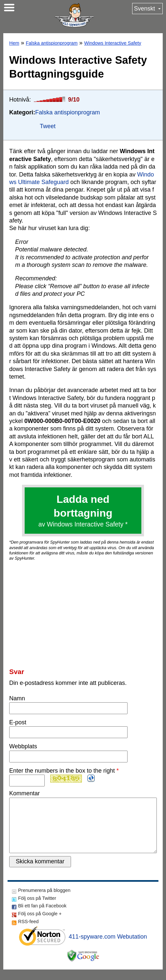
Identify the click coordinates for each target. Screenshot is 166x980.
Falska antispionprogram (52, 43)
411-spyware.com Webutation (108, 947)
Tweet (48, 126)
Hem (14, 43)
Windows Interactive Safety (113, 43)
